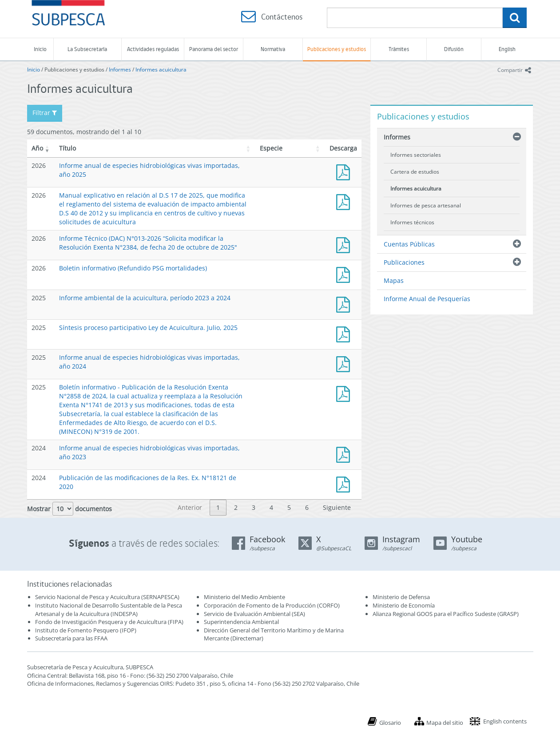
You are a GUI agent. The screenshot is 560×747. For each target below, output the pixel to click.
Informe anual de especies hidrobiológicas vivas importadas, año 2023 (345, 454)
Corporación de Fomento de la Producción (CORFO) (272, 605)
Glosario (390, 723)
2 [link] (236, 507)
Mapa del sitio (445, 723)
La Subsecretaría (87, 49)
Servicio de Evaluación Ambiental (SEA (254, 614)
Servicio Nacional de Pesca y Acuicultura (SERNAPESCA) (107, 597)
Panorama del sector (214, 49)
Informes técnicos (412, 222)
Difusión (454, 49)
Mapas (394, 280)
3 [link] (254, 507)
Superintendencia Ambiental (241, 622)
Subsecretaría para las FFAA (71, 638)
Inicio (40, 49)
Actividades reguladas (153, 49)
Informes (120, 70)
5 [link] (289, 507)
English (507, 49)
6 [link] (307, 507)
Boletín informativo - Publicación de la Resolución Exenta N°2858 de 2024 (345, 393)
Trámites (399, 49)
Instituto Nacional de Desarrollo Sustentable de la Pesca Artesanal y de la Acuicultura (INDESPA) (109, 610)
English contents (505, 721)
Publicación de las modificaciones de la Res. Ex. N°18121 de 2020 (345, 483)
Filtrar (45, 113)
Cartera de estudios (415, 172)
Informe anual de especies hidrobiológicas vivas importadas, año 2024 (345, 363)
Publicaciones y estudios (337, 49)
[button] (48, 148)
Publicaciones (404, 262)
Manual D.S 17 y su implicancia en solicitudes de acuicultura (345, 201)
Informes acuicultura (161, 70)
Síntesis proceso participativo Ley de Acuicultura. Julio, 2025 (148, 328)
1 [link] (218, 507)
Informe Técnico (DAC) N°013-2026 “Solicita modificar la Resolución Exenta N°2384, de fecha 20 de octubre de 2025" (148, 243)
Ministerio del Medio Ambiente (244, 597)
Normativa (273, 49)
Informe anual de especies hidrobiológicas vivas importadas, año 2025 (345, 171)
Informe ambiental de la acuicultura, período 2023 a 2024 (145, 298)
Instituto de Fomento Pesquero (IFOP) (86, 630)
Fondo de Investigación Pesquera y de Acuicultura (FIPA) (109, 622)
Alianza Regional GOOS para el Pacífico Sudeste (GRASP (445, 614)
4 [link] (271, 507)
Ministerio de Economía (404, 605)
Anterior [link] (190, 507)
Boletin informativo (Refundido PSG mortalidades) (133, 268)
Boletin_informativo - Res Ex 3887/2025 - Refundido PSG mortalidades (345, 274)
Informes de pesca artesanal (426, 205)
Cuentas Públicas (409, 244)
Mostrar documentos (70, 509)
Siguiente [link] (337, 507)
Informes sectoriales (416, 155)
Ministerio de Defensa (401, 597)
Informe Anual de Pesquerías (427, 299)
